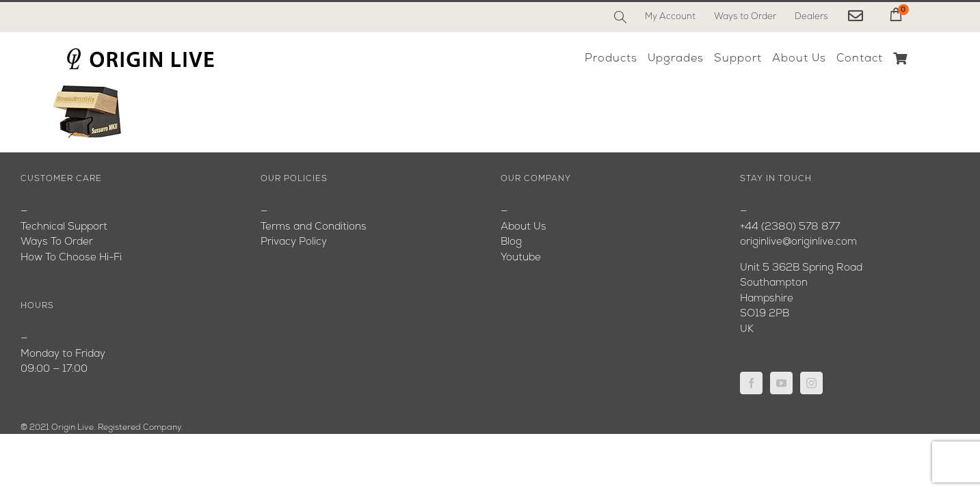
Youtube (521, 258)
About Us (524, 227)
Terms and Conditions (314, 227)
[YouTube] (781, 383)
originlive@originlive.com (798, 242)
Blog (511, 242)
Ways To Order (57, 242)
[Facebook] (751, 383)
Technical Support (64, 227)
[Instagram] (811, 383)
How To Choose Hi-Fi (71, 258)
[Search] (620, 17)
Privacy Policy (294, 242)
